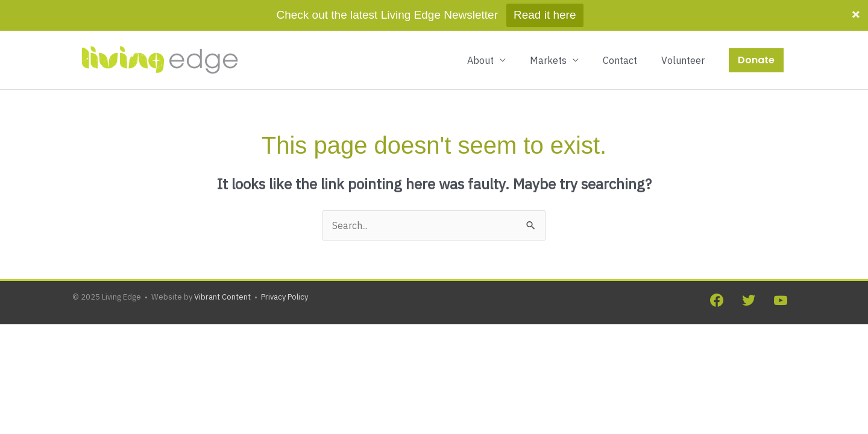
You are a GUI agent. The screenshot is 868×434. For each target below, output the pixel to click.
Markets (548, 30)
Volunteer (683, 30)
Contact (620, 30)
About (480, 30)
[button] (756, 30)
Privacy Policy (285, 266)
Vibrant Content (222, 266)
